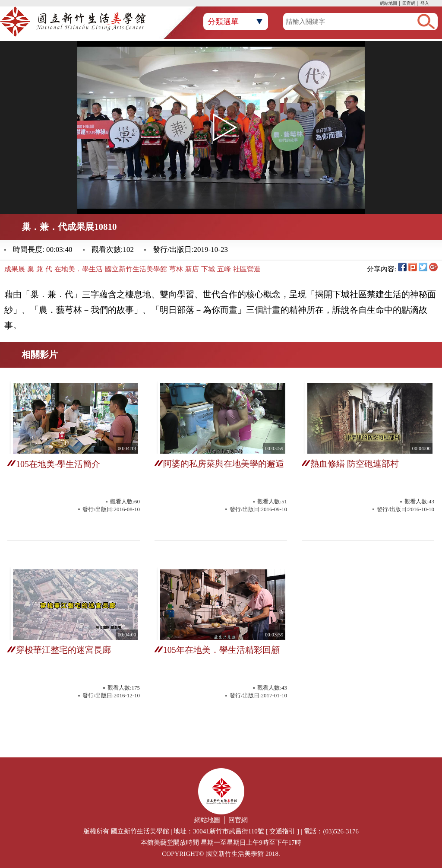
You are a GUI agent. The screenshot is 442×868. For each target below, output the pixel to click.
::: (378, 4)
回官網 (409, 3)
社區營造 (247, 269)
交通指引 (282, 831)
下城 (208, 269)
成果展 (15, 269)
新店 (192, 269)
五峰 (224, 269)
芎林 (176, 269)
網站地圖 (388, 3)
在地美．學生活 (79, 269)
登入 (425, 3)
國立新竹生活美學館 (136, 269)
